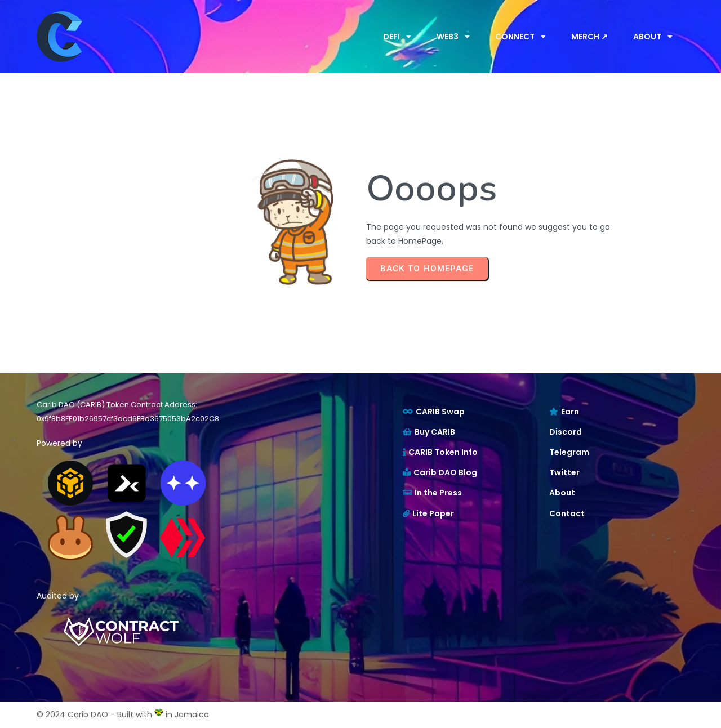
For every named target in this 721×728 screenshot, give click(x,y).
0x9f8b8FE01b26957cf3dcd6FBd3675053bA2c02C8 (128, 419)
